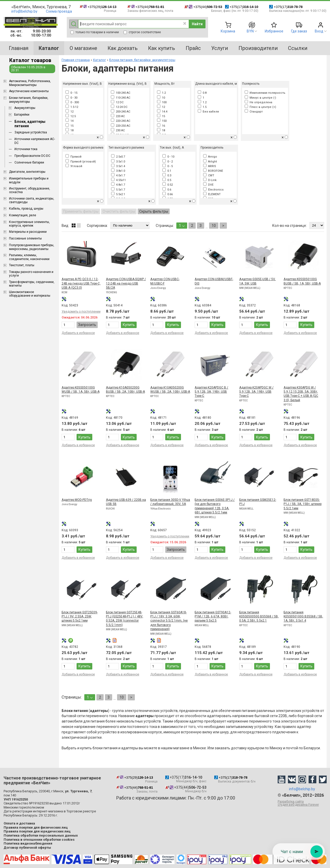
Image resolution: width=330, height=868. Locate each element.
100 (162, 102)
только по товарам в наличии (95, 32)
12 (69, 112)
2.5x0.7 (118, 157)
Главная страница (76, 60)
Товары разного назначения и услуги (31, 274)
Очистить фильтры (119, 211)
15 (69, 126)
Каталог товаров (30, 60)
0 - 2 (168, 162)
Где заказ (299, 31)
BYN (250, 31)
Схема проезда (59, 11)
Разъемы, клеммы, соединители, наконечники (29, 257)
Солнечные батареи (29, 162)
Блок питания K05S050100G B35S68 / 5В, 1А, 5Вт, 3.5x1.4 (303, 617)
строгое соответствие (142, 32)
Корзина (228, 31)
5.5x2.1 (118, 194)
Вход (319, 31)
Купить (129, 325)
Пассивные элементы (25, 238)
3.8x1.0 (118, 171)
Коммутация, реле (23, 215)
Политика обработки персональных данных (41, 835)
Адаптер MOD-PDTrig (77, 500)
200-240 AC (121, 112)
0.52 (168, 185)
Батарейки (22, 115)
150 (162, 121)
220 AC (118, 116)
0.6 (167, 190)
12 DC (117, 102)
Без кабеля (208, 112)
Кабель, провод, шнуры (26, 209)
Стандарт (254, 112)
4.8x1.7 (118, 185)
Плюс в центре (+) (260, 107)
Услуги (220, 48)
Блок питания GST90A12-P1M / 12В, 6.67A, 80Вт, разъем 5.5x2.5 (213, 617)
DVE (208, 185)
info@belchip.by (24, 11)
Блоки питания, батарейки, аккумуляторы (29, 100)
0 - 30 (71, 98)
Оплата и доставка (19, 823)
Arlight (210, 162)
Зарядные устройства (31, 132)
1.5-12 (72, 107)
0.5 (167, 180)
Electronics (213, 190)
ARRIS (210, 166)
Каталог (100, 60)
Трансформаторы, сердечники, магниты (32, 284)
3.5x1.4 (118, 166)
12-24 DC (119, 107)
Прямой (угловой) (81, 162)
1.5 (202, 107)
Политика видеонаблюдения (28, 843)
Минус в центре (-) (260, 98)
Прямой (73, 157)
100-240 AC (121, 93)
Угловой (74, 166)
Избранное (274, 31)
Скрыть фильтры (154, 211)
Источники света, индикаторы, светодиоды (32, 200)
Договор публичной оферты (27, 848)
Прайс (193, 48)
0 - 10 (168, 157)
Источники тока (26, 149)
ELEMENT (212, 194)
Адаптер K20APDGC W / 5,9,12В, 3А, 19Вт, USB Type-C (256, 392)
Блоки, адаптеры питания (30, 124)
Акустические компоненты (29, 91)
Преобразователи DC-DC (32, 156)
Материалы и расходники (28, 232)
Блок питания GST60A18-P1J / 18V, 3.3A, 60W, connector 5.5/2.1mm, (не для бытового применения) (169, 621)
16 (161, 126)
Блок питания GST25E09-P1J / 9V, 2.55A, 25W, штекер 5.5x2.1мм (80, 617)
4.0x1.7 (118, 175)
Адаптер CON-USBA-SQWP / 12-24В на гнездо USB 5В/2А (126, 283)
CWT (209, 175)
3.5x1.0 (118, 162)
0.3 (167, 175)
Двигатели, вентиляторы (27, 172)
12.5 (71, 116)
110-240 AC (121, 98)
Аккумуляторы (25, 108)
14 (69, 121)
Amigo (210, 157)
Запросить (87, 325)
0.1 (167, 171)
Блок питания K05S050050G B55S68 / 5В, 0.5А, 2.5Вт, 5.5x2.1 (259, 617)
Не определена (258, 102)
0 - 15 (71, 93)
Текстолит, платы (22, 265)
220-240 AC (121, 121)
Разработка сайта (302, 803)
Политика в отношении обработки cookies (39, 840)
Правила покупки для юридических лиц (37, 831)
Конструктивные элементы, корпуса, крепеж (29, 224)
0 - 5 (168, 166)
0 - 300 (72, 102)
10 (161, 98)
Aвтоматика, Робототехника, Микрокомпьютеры (30, 83)
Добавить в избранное (78, 333)
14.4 (162, 112)
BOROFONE (213, 171)
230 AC (118, 130)
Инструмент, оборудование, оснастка (30, 190)
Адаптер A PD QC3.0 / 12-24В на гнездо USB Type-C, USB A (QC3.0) (81, 283)
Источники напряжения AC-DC (35, 141)
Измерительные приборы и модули (29, 180)
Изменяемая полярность (265, 93)
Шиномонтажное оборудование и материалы (30, 294)
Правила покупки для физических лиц (36, 827)
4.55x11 (118, 180)
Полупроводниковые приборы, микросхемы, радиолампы (32, 247)
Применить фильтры (81, 211)
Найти (197, 24)
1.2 (161, 93)
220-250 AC (121, 126)
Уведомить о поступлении (81, 312)
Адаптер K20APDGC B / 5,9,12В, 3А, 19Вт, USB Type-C (211, 392)
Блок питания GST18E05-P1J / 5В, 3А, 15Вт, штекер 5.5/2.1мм (303, 504)
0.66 (168, 194)
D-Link (210, 180)
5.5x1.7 (118, 190)
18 (69, 130)
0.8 (202, 93)
